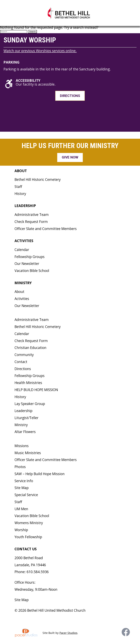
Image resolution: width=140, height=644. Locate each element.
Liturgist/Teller (26, 418)
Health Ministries (28, 383)
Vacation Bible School (32, 271)
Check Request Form (31, 222)
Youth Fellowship (28, 537)
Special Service (26, 495)
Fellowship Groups (30, 257)
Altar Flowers (25, 432)
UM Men (21, 509)
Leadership (23, 411)
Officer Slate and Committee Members (46, 229)
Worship (21, 530)
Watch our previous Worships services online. (40, 51)
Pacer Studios (68, 633)
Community (24, 355)
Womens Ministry (29, 523)
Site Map (22, 488)
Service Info (24, 481)
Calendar (22, 250)
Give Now (70, 157)
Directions (70, 96)
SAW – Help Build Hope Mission (40, 474)
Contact (21, 362)
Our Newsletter (27, 264)
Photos (20, 467)
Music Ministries (28, 453)
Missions (22, 446)
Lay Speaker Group (30, 404)
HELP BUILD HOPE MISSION (36, 390)
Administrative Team (32, 215)
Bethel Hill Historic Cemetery (38, 180)
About (19, 292)
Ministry (21, 425)
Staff (18, 187)
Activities (22, 299)
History (20, 194)
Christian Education (30, 348)
